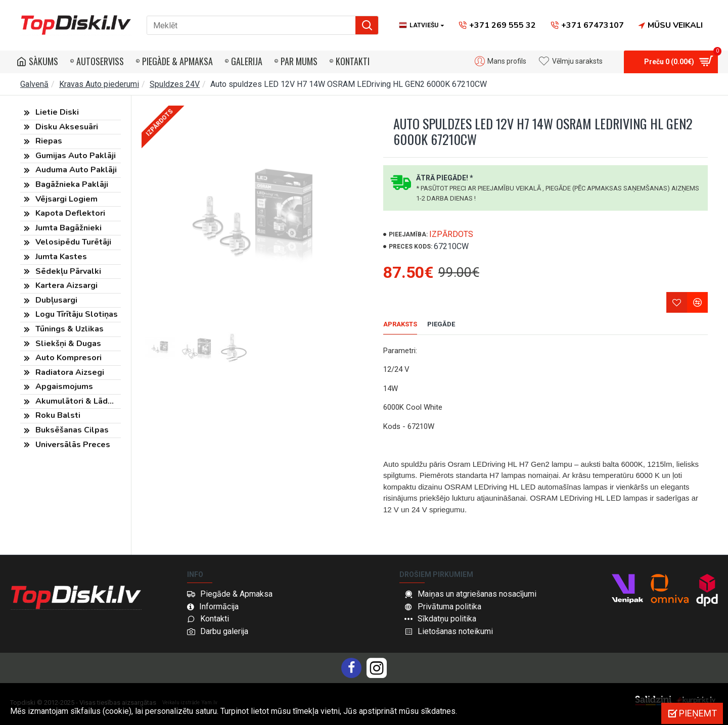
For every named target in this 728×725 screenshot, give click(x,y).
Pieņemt (698, 713)
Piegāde (441, 324)
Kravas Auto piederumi (99, 84)
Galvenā (34, 84)
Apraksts (400, 324)
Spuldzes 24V (175, 84)
